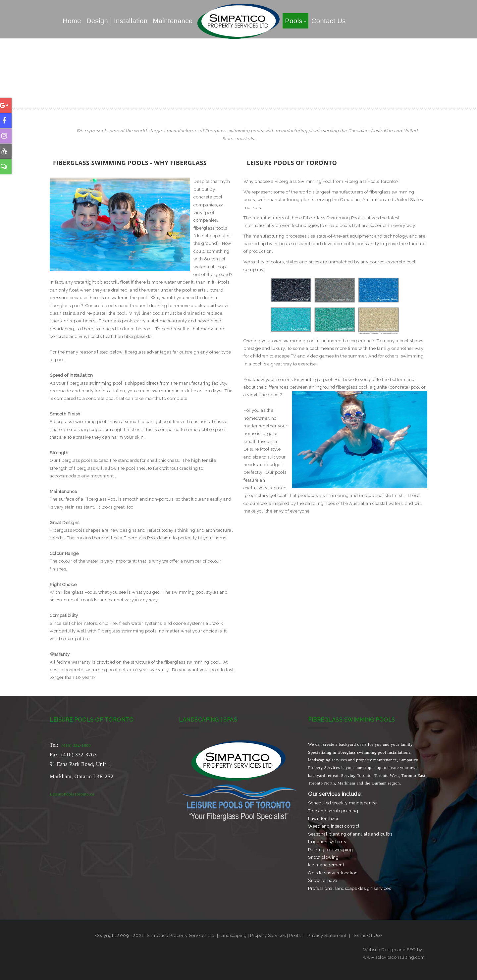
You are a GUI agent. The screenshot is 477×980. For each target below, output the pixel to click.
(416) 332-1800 (76, 745)
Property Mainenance (361, 98)
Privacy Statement (327, 935)
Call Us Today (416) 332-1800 (126, 98)
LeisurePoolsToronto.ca (72, 794)
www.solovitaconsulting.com (394, 957)
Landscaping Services (290, 98)
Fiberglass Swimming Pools (212, 98)
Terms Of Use (367, 935)
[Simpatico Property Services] (239, 21)
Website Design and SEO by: (393, 950)
